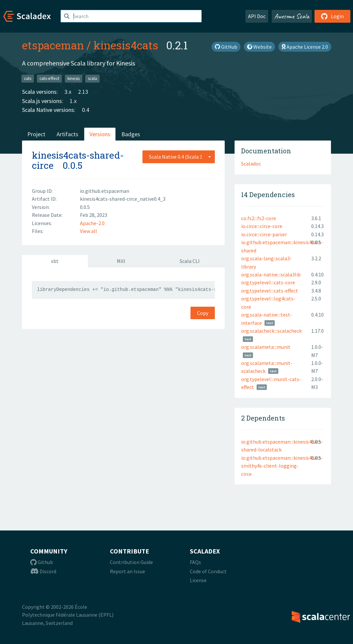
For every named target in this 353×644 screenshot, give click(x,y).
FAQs (195, 562)
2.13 (83, 92)
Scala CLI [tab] (190, 261)
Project (36, 134)
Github (42, 562)
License (198, 580)
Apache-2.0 (92, 223)
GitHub (226, 47)
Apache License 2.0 (305, 47)
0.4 (86, 110)
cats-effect (49, 78)
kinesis (74, 78)
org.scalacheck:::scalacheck (271, 331)
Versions (100, 134)
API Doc (257, 16)
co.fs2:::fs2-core (259, 218)
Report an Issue (127, 571)
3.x (68, 92)
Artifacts (67, 134)
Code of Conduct (208, 571)
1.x (73, 101)
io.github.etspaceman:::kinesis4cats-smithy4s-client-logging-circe (282, 466)
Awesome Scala (292, 16)
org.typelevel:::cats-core (268, 282)
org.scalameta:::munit (266, 347)
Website (259, 47)
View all (88, 231)
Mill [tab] (121, 261)
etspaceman (53, 45)
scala (92, 78)
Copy (203, 313)
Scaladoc (251, 164)
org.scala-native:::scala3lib (271, 274)
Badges (131, 134)
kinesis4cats (126, 45)
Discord (43, 571)
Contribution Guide (131, 562)
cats (28, 78)
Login (332, 16)
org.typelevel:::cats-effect (270, 291)
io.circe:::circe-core (262, 226)
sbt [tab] (55, 261)
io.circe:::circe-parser (264, 234)
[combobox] (179, 157)
